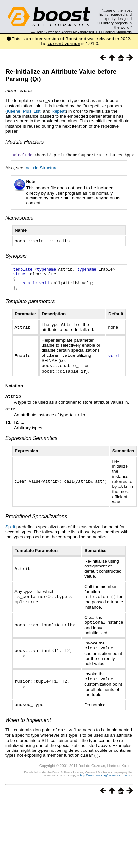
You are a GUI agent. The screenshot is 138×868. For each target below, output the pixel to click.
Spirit (10, 532)
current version (64, 43)
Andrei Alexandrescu (78, 32)
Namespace (19, 218)
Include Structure (41, 168)
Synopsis (16, 256)
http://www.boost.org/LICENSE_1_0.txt (105, 778)
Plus (27, 111)
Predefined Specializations (36, 522)
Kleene (13, 111)
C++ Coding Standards (114, 32)
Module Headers (24, 141)
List (37, 111)
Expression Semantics (31, 444)
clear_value (19, 91)
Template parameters (30, 307)
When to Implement (28, 724)
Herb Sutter (45, 32)
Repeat (59, 111)
